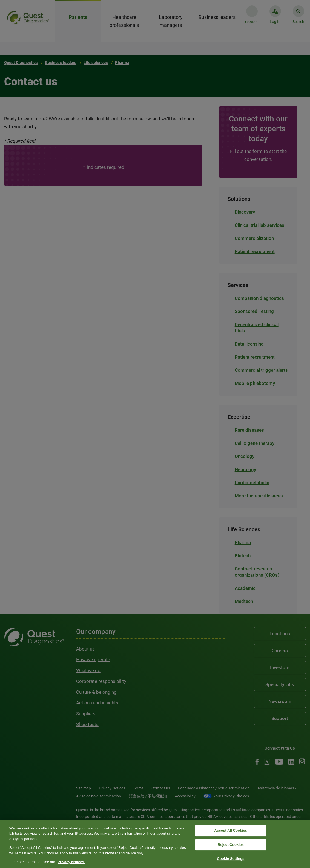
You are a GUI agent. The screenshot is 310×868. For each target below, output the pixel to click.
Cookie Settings (231, 859)
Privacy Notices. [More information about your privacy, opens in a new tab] (71, 862)
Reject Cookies (231, 845)
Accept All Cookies (231, 831)
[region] (155, 844)
